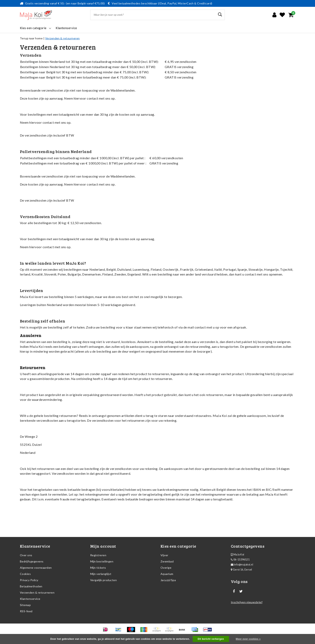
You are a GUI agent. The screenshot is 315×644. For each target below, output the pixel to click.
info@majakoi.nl (242, 565)
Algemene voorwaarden (36, 568)
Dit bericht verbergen (211, 639)
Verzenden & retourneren (62, 38)
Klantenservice (30, 599)
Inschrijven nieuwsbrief (247, 602)
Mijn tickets (98, 568)
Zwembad (167, 561)
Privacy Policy (29, 580)
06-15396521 (240, 560)
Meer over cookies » (248, 639)
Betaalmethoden (31, 586)
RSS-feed (26, 611)
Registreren (98, 555)
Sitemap (25, 605)
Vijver (164, 555)
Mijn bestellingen (102, 561)
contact (92, 98)
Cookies (25, 574)
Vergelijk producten (103, 580)
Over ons (26, 555)
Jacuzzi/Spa (168, 580)
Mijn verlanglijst (101, 574)
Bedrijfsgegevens (32, 561)
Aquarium (167, 574)
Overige (166, 568)
